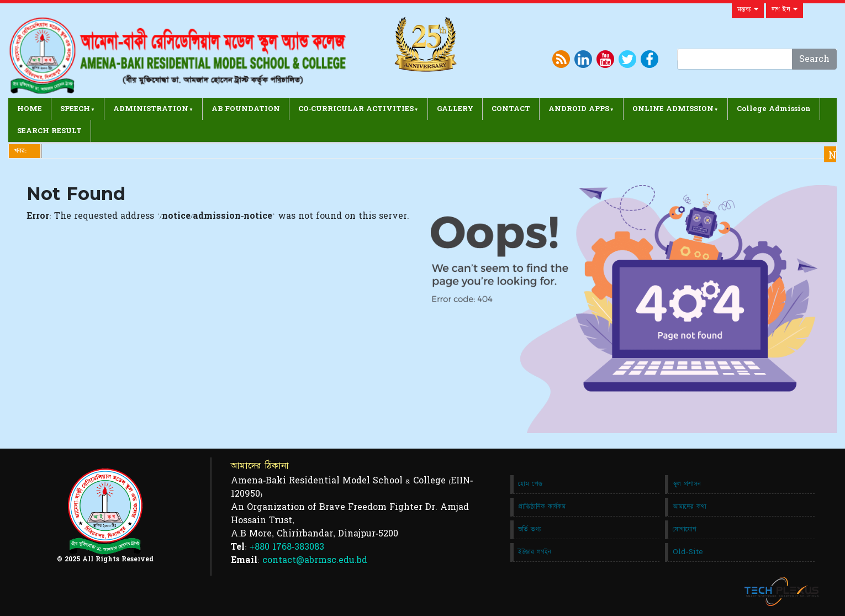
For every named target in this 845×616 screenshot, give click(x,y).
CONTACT (511, 109)
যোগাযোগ (685, 529)
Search (814, 59)
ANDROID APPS (579, 109)
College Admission (774, 109)
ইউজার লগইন (535, 552)
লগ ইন (785, 9)
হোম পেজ (530, 484)
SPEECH (75, 109)
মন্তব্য (748, 9)
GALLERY (455, 109)
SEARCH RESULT (49, 131)
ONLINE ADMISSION (673, 109)
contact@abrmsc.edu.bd (315, 560)
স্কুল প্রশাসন (687, 484)
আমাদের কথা (690, 507)
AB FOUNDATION (246, 109)
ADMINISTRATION (151, 109)
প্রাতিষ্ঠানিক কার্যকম (542, 507)
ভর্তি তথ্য (530, 529)
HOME (30, 109)
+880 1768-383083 (287, 547)
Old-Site (688, 552)
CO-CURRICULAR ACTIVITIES (356, 109)
